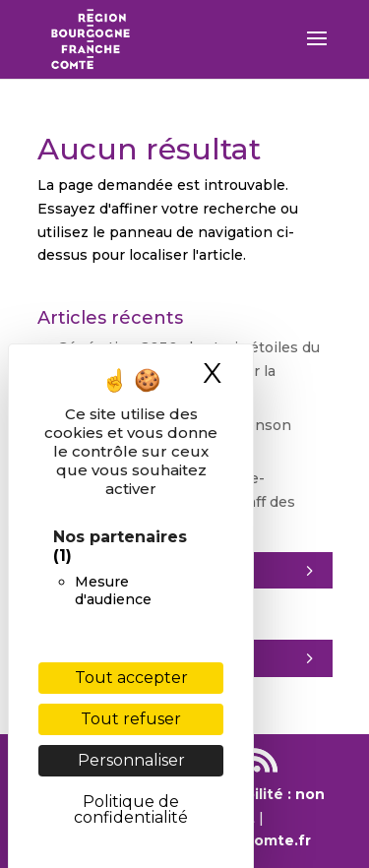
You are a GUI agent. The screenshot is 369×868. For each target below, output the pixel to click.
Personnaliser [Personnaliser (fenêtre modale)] (131, 760)
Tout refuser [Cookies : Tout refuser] (131, 719)
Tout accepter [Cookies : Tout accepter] (131, 678)
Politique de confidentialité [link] (131, 809)
